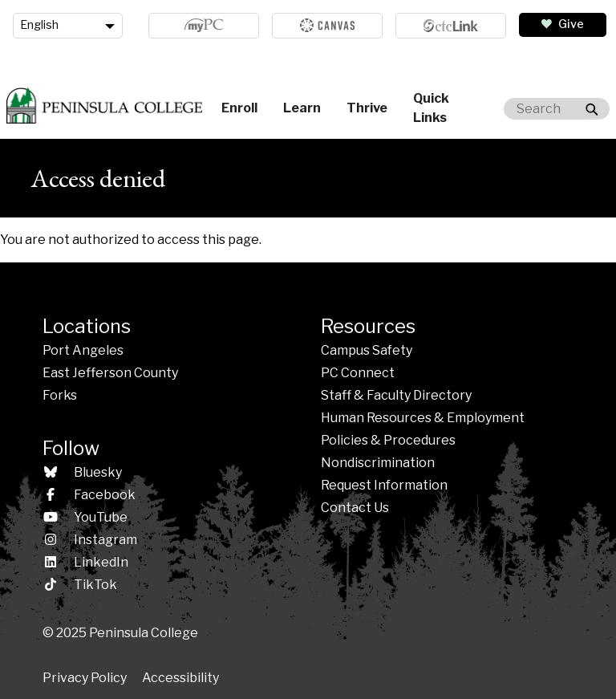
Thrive (367, 108)
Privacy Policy (85, 678)
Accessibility (180, 678)
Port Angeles (83, 350)
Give (571, 24)
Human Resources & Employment (423, 418)
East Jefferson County (110, 373)
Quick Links (431, 108)
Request (384, 485)
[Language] (68, 26)
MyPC (204, 26)
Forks (60, 395)
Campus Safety (367, 350)
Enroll (239, 108)
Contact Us (355, 508)
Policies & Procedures (388, 440)
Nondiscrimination (378, 463)
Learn (302, 108)
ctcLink (451, 26)
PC (358, 373)
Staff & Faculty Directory (396, 395)
